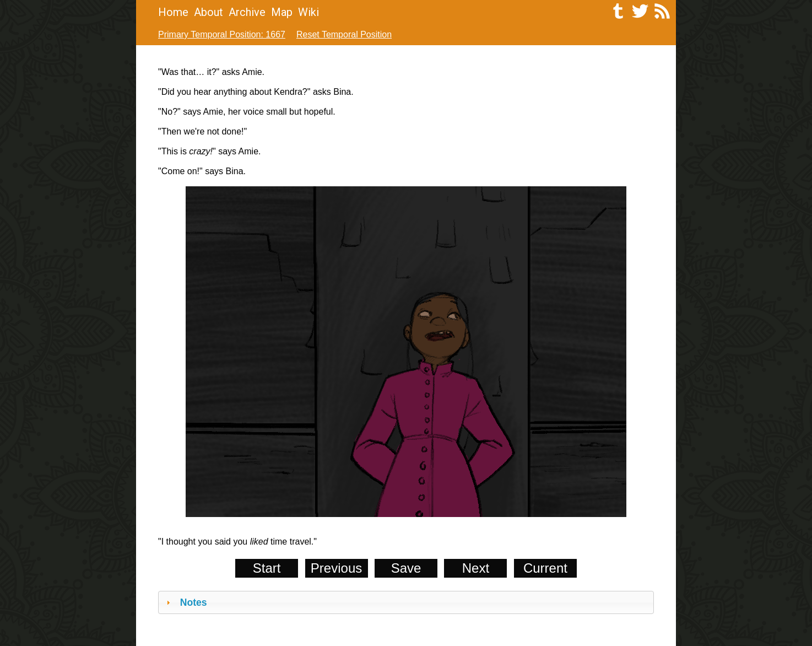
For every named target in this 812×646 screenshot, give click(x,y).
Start (267, 568)
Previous (336, 568)
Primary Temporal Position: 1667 (222, 34)
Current (545, 568)
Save (406, 568)
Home (173, 12)
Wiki (308, 12)
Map (282, 12)
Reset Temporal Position (344, 34)
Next (476, 568)
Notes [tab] (185, 602)
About (209, 12)
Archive (247, 12)
